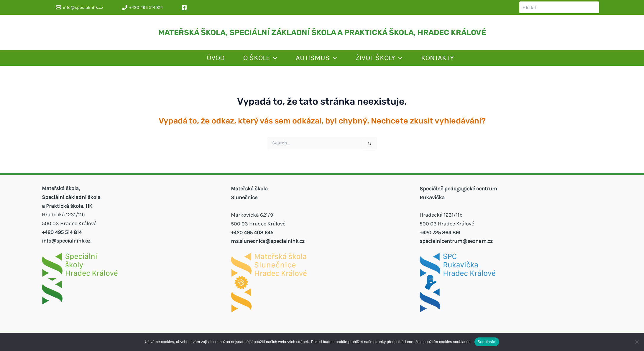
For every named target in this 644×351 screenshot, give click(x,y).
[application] (257, 59)
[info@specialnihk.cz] (79, 7)
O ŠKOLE (243, 59)
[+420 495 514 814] (142, 7)
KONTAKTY (462, 59)
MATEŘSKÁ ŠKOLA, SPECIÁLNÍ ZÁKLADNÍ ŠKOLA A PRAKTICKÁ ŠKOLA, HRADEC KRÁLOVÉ (322, 33)
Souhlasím (487, 342)
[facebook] (185, 7)
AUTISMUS (313, 59)
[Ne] (637, 342)
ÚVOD (185, 59)
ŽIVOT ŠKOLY (390, 59)
